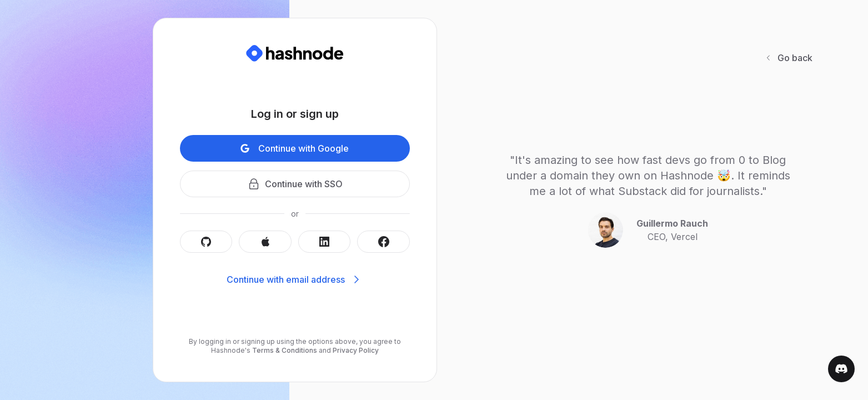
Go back (788, 58)
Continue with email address (295, 279)
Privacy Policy (355, 350)
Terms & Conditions (285, 350)
